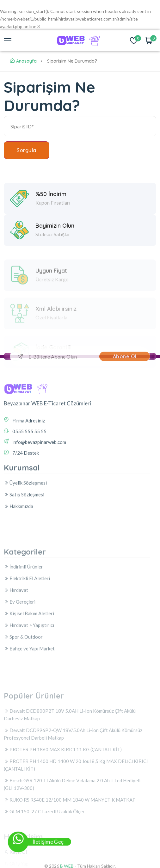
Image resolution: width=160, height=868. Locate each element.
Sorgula (27, 150)
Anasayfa (23, 61)
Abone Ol (125, 356)
